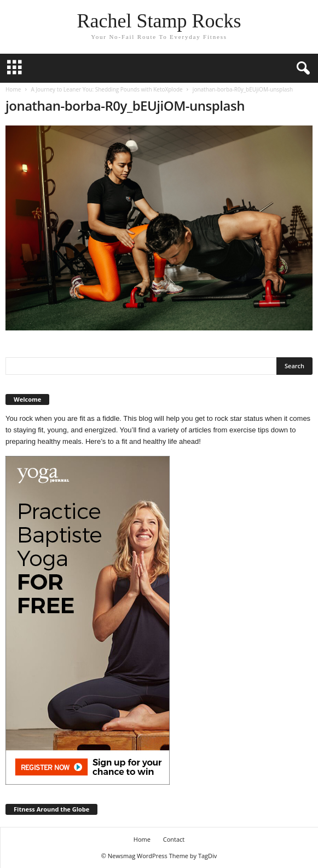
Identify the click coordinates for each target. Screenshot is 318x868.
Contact (174, 839)
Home (13, 89)
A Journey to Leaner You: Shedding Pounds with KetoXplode (106, 89)
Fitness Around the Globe (51, 809)
